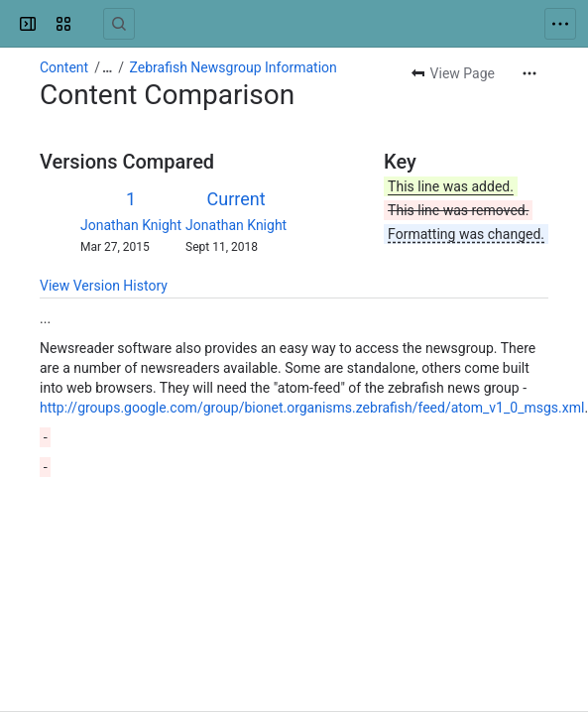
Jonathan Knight (131, 225)
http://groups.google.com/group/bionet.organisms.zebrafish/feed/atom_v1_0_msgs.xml (312, 408)
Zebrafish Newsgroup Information (234, 67)
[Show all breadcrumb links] (107, 67)
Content (64, 67)
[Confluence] (91, 24)
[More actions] (529, 73)
